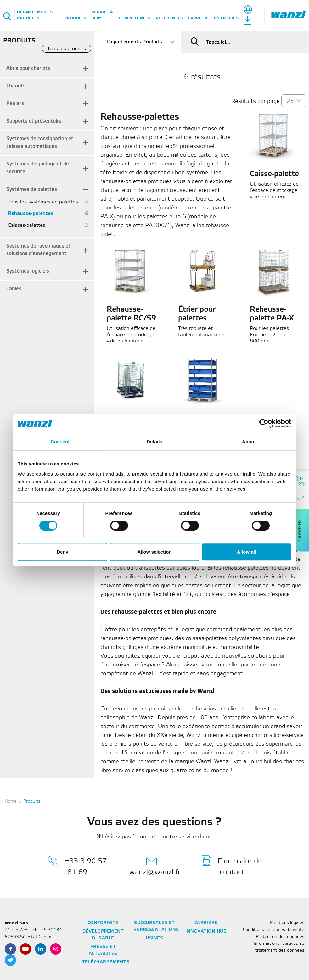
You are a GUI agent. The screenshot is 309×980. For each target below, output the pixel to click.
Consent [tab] (60, 441)
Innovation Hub (206, 931)
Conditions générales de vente (274, 930)
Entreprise (228, 18)
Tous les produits (67, 49)
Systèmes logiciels (28, 271)
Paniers (15, 104)
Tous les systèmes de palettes (43, 202)
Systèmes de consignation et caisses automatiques (40, 143)
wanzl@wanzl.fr (155, 866)
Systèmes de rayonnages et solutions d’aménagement (38, 250)
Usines (154, 938)
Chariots (16, 86)
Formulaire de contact (232, 866)
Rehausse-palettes (31, 214)
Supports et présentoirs (34, 121)
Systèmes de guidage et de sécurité (38, 168)
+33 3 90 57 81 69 (77, 866)
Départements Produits (35, 15)
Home (11, 802)
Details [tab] (154, 441)
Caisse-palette (274, 174)
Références (169, 18)
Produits (75, 18)
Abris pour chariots (28, 68)
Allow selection (154, 552)
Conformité (103, 923)
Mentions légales (287, 923)
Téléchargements (106, 962)
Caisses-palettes (27, 225)
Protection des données (280, 937)
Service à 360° (102, 15)
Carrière (199, 18)
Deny (62, 552)
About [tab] (249, 441)
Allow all (247, 552)
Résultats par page (256, 101)
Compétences (135, 18)
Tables (14, 289)
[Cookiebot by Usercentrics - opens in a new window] (264, 423)
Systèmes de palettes (32, 189)
